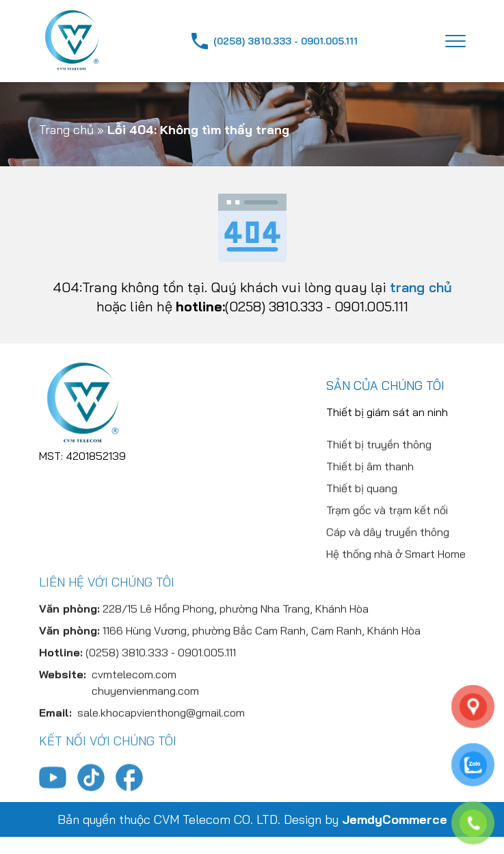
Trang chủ (66, 130)
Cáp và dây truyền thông (388, 569)
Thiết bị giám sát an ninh (387, 420)
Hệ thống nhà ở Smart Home (396, 591)
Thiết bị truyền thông (379, 481)
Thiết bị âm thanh (370, 503)
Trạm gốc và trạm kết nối (387, 547)
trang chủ (421, 287)
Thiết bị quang (362, 525)
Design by (366, 819)
